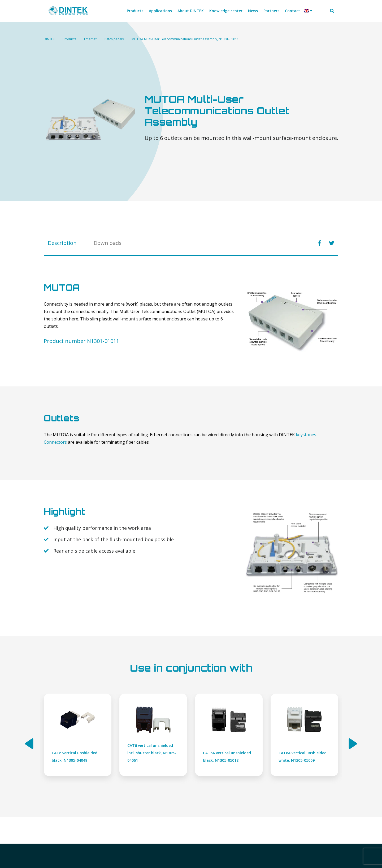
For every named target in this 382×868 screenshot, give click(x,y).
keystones (306, 435)
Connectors (55, 442)
